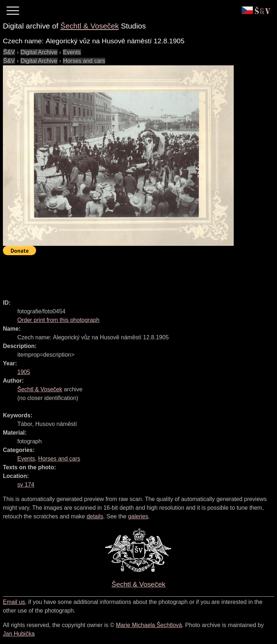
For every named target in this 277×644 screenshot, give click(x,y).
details (95, 516)
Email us (14, 602)
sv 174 (26, 485)
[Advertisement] (134, 274)
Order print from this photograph (58, 320)
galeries (138, 516)
